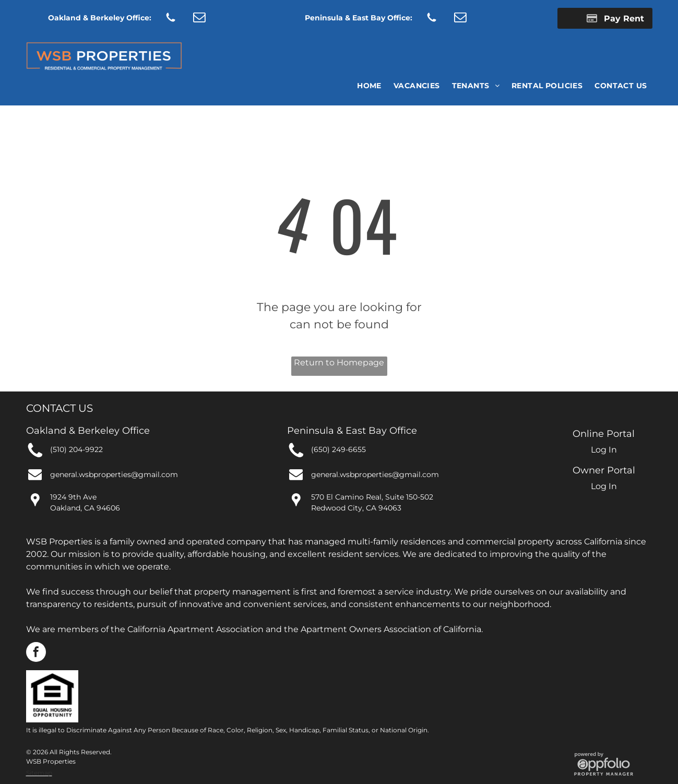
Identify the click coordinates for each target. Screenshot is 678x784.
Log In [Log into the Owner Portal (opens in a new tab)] (604, 486)
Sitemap (39, 773)
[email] (199, 18)
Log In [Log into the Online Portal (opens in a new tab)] (604, 450)
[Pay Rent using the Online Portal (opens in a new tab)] (605, 18)
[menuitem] (368, 86)
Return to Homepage (339, 363)
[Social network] (171, 18)
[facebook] (36, 653)
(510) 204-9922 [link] (76, 449)
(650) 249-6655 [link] (338, 449)
